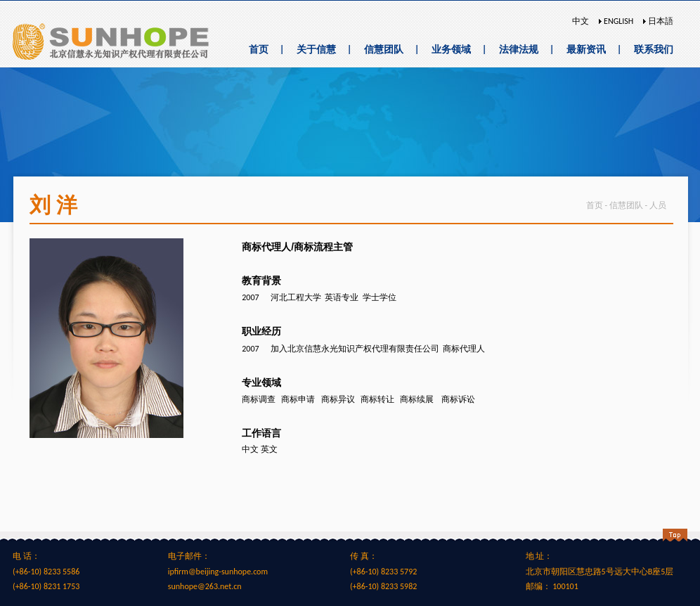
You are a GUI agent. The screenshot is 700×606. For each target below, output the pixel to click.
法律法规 (519, 50)
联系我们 (654, 50)
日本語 (660, 21)
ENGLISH (617, 21)
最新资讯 (586, 50)
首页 (259, 50)
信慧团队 (384, 50)
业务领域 (451, 50)
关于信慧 (316, 50)
